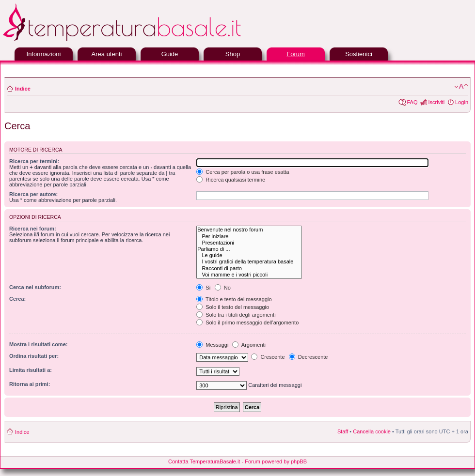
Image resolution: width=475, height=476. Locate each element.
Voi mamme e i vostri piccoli (249, 275)
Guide (170, 54)
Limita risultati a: (31, 370)
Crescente (268, 357)
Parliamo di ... (249, 249)
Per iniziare (249, 237)
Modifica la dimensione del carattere (461, 87)
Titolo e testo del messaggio (234, 299)
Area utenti (107, 54)
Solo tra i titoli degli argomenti (236, 315)
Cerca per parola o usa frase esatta (243, 172)
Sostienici (359, 54)
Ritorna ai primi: (30, 384)
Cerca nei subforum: (35, 287)
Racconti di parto (249, 269)
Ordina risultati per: (34, 356)
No (223, 288)
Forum (296, 54)
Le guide (249, 255)
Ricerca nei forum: (33, 229)
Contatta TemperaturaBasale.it (204, 461)
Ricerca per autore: (33, 194)
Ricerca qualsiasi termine (231, 180)
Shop (233, 54)
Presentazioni (249, 243)
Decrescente (309, 357)
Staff (343, 431)
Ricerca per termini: (34, 161)
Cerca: (17, 299)
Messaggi (212, 345)
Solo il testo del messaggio (233, 307)
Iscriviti (436, 102)
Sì (203, 288)
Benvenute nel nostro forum (249, 230)
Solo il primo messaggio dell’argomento (247, 322)
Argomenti (249, 345)
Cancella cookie (372, 431)
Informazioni (44, 54)
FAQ (412, 102)
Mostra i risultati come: (38, 344)
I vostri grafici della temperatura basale (249, 262)
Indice (23, 89)
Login (462, 102)
